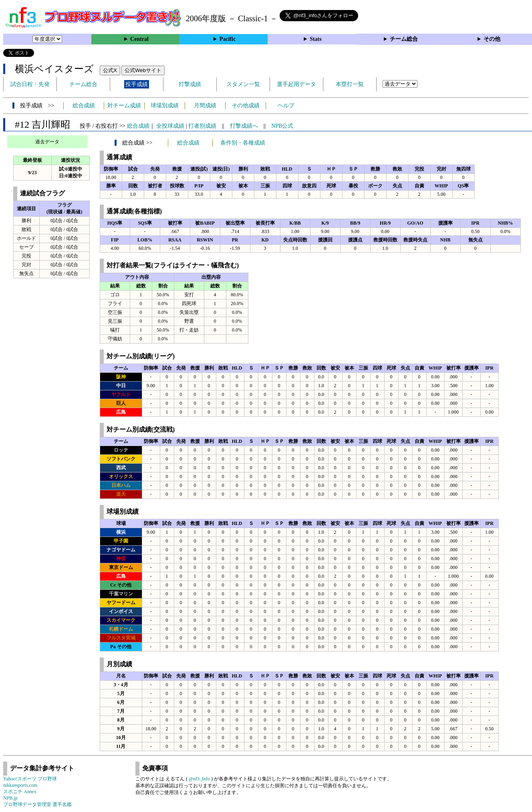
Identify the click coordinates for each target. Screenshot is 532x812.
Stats (316, 39)
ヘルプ (286, 106)
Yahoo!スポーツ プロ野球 (30, 779)
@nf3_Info (199, 779)
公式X (110, 70)
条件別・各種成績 (243, 143)
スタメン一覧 (243, 84)
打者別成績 (202, 126)
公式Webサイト (143, 70)
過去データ (47, 142)
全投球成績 (170, 126)
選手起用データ (296, 84)
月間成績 (205, 106)
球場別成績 (165, 106)
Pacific (228, 39)
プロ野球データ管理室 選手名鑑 (37, 804)
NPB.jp (10, 798)
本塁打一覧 (350, 84)
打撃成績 (190, 84)
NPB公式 (282, 126)
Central (139, 39)
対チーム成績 (124, 106)
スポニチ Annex (20, 792)
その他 (492, 39)
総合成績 (84, 106)
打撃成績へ (244, 126)
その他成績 (246, 106)
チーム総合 (404, 39)
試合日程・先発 (30, 84)
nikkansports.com (20, 785)
